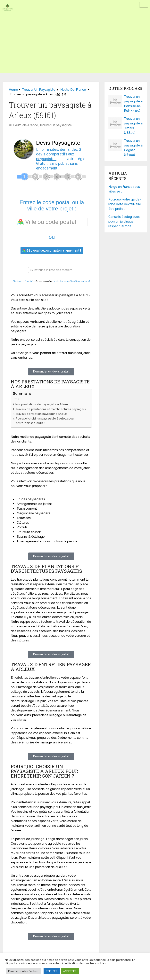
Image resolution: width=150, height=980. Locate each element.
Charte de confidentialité (24, 281)
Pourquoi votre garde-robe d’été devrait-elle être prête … (125, 204)
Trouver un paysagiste (56, 125)
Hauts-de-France (25, 125)
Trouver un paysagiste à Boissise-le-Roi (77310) (133, 104)
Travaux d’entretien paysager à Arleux (41, 414)
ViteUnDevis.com (61, 281)
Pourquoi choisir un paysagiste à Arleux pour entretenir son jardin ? (45, 421)
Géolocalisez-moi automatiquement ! (52, 251)
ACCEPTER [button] (70, 971)
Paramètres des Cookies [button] (23, 971)
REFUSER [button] (52, 971)
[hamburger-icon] (144, 5)
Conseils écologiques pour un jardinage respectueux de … (124, 221)
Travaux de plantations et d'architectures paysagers (51, 409)
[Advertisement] (75, 46)
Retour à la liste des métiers (51, 270)
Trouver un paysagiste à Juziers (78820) (133, 126)
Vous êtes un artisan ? (80, 281)
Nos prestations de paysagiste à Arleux (42, 404)
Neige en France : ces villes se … (124, 189)
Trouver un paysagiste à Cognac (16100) (133, 148)
